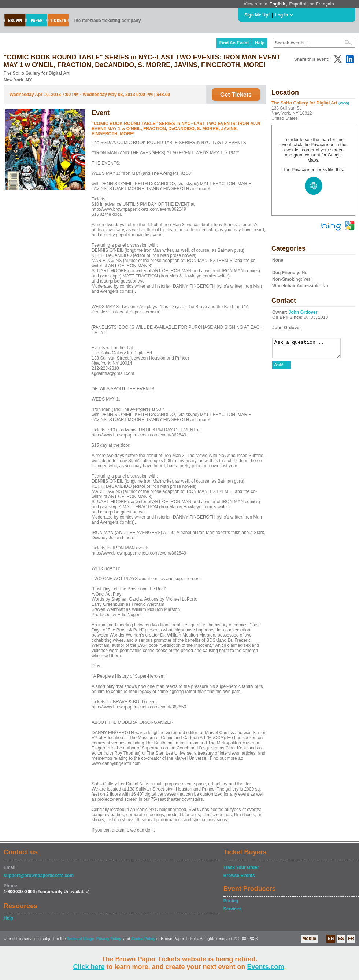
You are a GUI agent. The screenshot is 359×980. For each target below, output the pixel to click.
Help (260, 43)
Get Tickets (236, 95)
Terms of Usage (80, 939)
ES (341, 939)
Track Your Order (241, 867)
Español (298, 4)
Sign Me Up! (257, 15)
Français (325, 4)
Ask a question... (310, 350)
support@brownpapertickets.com (39, 876)
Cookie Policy (143, 939)
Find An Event (234, 43)
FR (351, 939)
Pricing (231, 901)
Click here (89, 967)
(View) (344, 103)
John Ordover (303, 312)
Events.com (266, 967)
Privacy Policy (109, 939)
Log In (281, 15)
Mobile (309, 939)
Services (232, 909)
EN (331, 939)
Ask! (279, 368)
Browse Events (239, 876)
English (277, 4)
